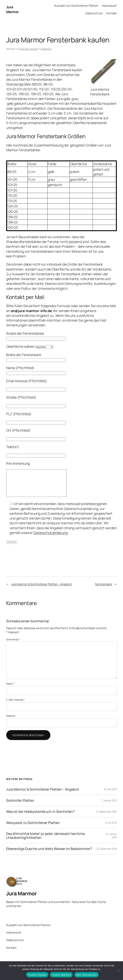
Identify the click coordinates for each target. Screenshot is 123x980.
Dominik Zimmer (29, 49)
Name (10, 689)
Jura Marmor (12, 9)
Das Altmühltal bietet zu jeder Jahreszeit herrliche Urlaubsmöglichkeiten (46, 841)
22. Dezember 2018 (107, 854)
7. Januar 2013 (109, 806)
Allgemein (46, 49)
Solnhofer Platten (20, 806)
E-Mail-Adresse (15, 705)
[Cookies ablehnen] (119, 971)
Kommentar (13, 645)
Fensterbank (104, 589)
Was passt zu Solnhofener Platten (33, 828)
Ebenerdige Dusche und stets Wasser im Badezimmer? (49, 854)
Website (11, 721)
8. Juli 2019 (111, 828)
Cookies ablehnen (61, 975)
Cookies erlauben (37, 975)
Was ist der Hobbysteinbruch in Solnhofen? (40, 817)
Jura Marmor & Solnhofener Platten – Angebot (42, 589)
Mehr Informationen (87, 975)
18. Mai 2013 (110, 795)
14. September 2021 (106, 817)
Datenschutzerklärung (51, 538)
